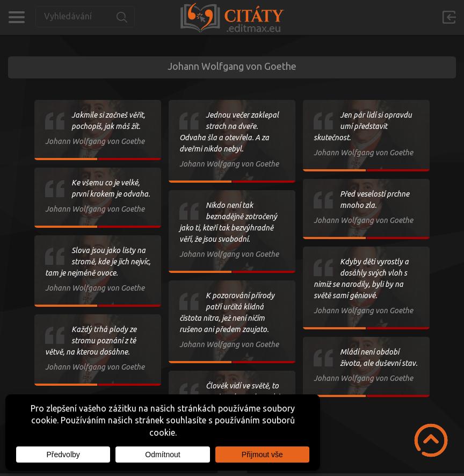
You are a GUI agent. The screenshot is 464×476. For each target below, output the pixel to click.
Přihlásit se (449, 17)
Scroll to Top (431, 440)
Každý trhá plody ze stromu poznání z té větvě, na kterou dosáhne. (91, 341)
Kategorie (16, 17)
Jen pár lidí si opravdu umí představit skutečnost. (363, 126)
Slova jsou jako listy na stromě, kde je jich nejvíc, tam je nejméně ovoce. (98, 262)
